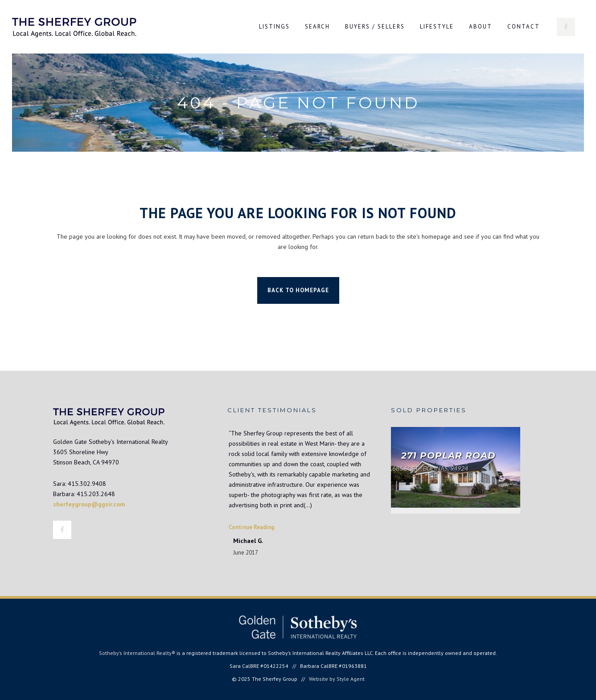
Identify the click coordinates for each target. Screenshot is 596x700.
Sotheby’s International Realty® (137, 653)
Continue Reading (251, 527)
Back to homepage (298, 290)
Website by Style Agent (337, 679)
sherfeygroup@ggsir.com (89, 504)
